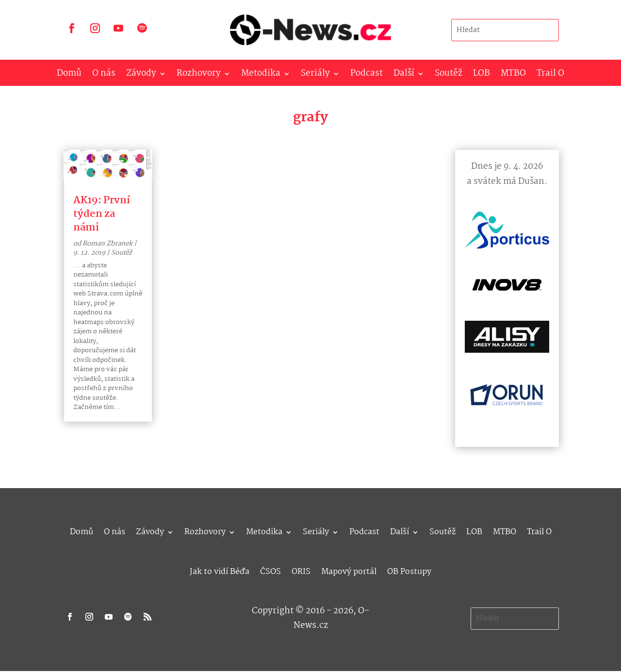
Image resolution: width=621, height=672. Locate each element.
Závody (141, 75)
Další (404, 75)
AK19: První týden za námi (102, 214)
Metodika (261, 75)
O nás (104, 75)
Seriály (315, 75)
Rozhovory (199, 75)
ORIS (301, 570)
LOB (482, 75)
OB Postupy (409, 570)
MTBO (513, 75)
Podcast (367, 75)
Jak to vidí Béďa (220, 570)
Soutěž (449, 75)
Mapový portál (349, 570)
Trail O (550, 75)
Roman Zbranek (107, 244)
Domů (69, 75)
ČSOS (270, 570)
